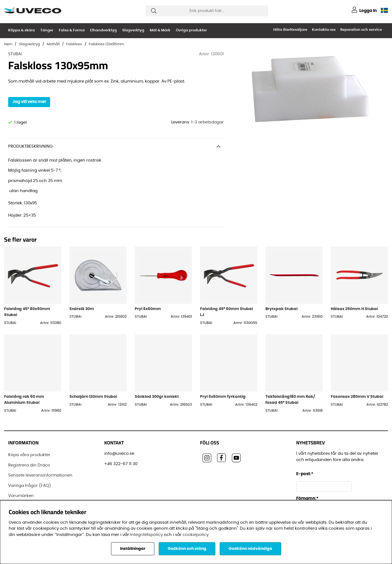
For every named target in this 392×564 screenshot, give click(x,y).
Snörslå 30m (82, 309)
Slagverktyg (133, 30)
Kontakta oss (324, 30)
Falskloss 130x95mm (106, 44)
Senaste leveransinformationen (40, 475)
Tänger (47, 30)
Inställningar (133, 549)
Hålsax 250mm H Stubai (354, 309)
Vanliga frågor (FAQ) (30, 486)
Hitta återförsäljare (290, 30)
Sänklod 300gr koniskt (157, 397)
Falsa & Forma (72, 30)
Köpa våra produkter (29, 455)
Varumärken (21, 496)
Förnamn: (307, 498)
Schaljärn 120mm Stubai (93, 397)
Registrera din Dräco (29, 465)
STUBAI (15, 54)
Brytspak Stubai (281, 309)
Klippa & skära (22, 30)
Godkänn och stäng (187, 549)
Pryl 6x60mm (148, 309)
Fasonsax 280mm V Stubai (357, 397)
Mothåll (53, 44)
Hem (8, 44)
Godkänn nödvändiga (250, 549)
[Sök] (207, 11)
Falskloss (74, 44)
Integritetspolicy (146, 535)
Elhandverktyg (103, 30)
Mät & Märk (160, 30)
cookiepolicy (196, 535)
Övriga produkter (191, 30)
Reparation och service (361, 30)
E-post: (306, 474)
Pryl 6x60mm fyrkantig (223, 397)
